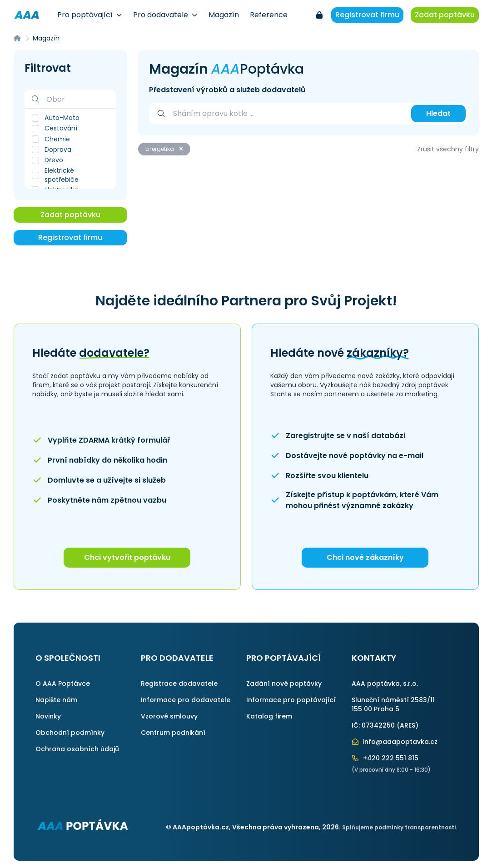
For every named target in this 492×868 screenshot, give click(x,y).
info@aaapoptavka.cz (395, 742)
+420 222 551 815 (385, 758)
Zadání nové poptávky (284, 683)
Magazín (224, 15)
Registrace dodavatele (179, 683)
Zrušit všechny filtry (448, 149)
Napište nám (56, 700)
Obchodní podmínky (70, 733)
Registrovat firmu (367, 15)
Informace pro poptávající (291, 700)
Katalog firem (269, 716)
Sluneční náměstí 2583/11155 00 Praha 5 (393, 704)
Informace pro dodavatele (186, 700)
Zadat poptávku (445, 15)
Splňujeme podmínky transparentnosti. (400, 827)
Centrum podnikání (173, 733)
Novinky (48, 716)
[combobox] (288, 114)
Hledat (438, 113)
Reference (269, 15)
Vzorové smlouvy (169, 716)
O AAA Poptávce (63, 683)
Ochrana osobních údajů (77, 749)
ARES (408, 725)
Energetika (164, 149)
